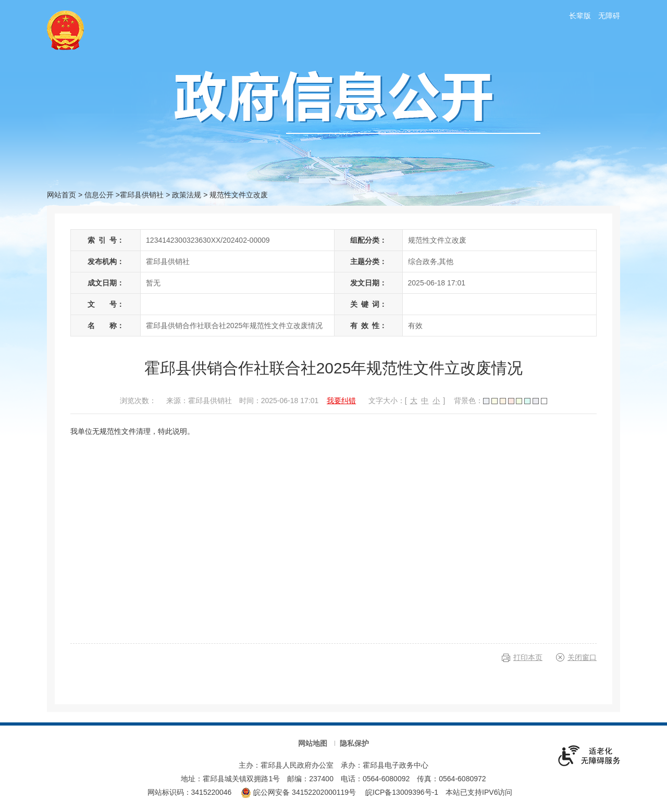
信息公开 (99, 195)
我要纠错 (341, 401)
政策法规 (187, 195)
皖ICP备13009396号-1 (402, 792)
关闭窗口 (582, 657)
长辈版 (580, 16)
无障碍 (609, 16)
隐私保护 (354, 743)
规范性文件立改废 (239, 195)
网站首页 (61, 195)
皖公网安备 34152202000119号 (298, 792)
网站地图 (313, 743)
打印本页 (528, 657)
